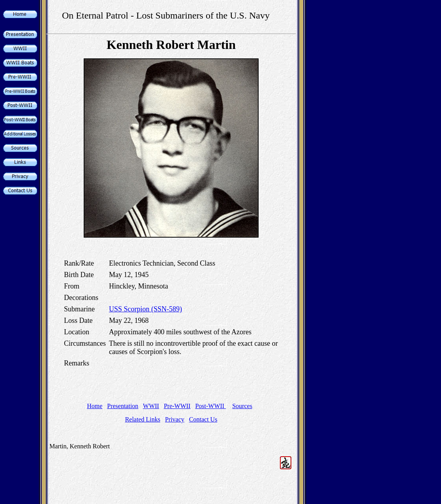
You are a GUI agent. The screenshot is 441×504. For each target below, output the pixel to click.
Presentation (123, 406)
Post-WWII (210, 406)
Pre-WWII (177, 406)
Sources (242, 406)
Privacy (175, 419)
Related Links (143, 419)
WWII (151, 406)
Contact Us (203, 419)
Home (95, 406)
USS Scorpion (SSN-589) (145, 309)
